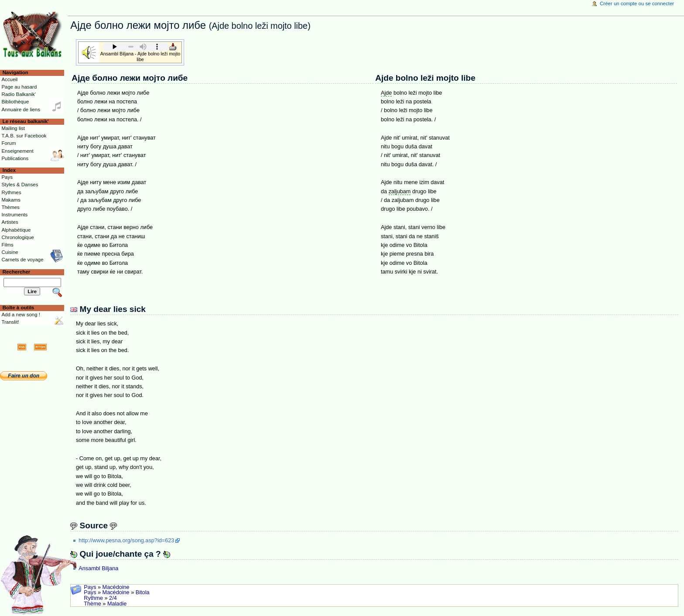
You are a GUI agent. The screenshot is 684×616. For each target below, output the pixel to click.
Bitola (143, 592)
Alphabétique (16, 230)
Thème (92, 604)
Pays (90, 587)
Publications (15, 158)
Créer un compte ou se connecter (637, 3)
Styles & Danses (20, 185)
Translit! (10, 322)
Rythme (93, 598)
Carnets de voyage (22, 260)
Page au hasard (19, 87)
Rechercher (17, 272)
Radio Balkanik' (19, 94)
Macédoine (116, 587)
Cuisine (10, 252)
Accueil (9, 79)
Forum (9, 143)
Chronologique (18, 237)
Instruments (14, 215)
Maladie (117, 604)
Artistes (10, 222)
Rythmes (11, 192)
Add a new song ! (21, 315)
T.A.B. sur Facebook (24, 136)
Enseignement (17, 151)
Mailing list (13, 128)
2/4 (113, 598)
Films (7, 245)
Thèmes (10, 207)
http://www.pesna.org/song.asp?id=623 (126, 541)
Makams (11, 200)
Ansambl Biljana (98, 568)
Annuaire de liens (21, 110)
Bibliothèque (15, 102)
